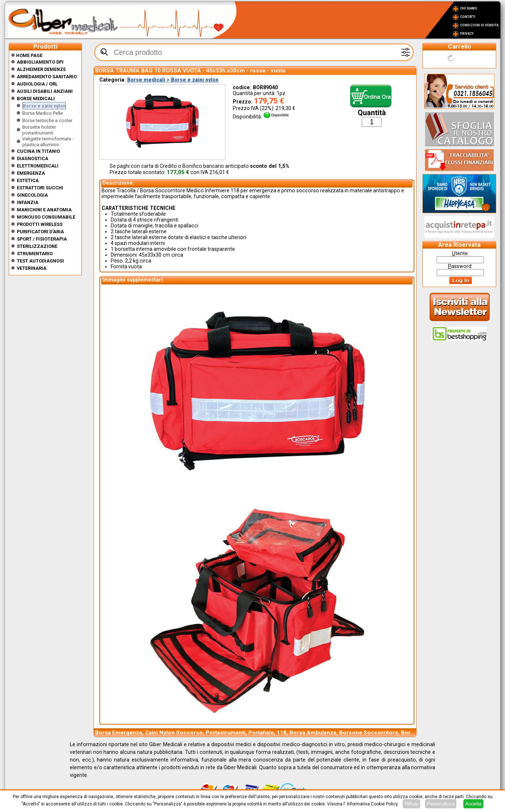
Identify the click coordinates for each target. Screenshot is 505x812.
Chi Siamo (469, 8)
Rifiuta (411, 804)
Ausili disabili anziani (45, 91)
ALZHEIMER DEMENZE (41, 69)
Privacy (467, 34)
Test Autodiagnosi (40, 261)
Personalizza (441, 804)
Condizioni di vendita (479, 25)
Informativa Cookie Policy (372, 804)
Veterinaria (32, 268)
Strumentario (35, 254)
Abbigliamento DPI (40, 62)
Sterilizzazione (37, 246)
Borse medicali (36, 99)
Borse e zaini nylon (44, 106)
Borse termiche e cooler (47, 120)
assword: (460, 266)
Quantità (372, 113)
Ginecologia (32, 195)
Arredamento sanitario (47, 77)
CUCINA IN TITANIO (38, 151)
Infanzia (28, 202)
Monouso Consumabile (46, 217)
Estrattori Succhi (40, 188)
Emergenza (31, 173)
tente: (460, 253)
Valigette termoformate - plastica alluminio (48, 142)
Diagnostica (33, 158)
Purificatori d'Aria (40, 232)
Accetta (473, 804)
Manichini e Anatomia (44, 210)
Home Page (27, 55)
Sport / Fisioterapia (42, 239)
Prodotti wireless (40, 224)
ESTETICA (28, 180)
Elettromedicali (38, 166)
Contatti (468, 17)
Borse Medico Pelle (43, 113)
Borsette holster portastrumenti (39, 130)
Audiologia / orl (37, 84)
